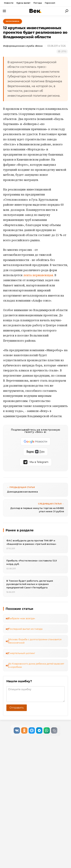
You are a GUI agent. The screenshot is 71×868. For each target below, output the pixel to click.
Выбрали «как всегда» (22, 618)
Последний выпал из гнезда (25, 629)
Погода (38, 3)
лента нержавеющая (38, 275)
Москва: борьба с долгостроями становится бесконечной (35, 641)
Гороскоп (50, 3)
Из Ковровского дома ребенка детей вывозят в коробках (36, 665)
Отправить (17, 708)
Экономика (13, 21)
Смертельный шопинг (22, 653)
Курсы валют (23, 3)
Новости (9, 3)
